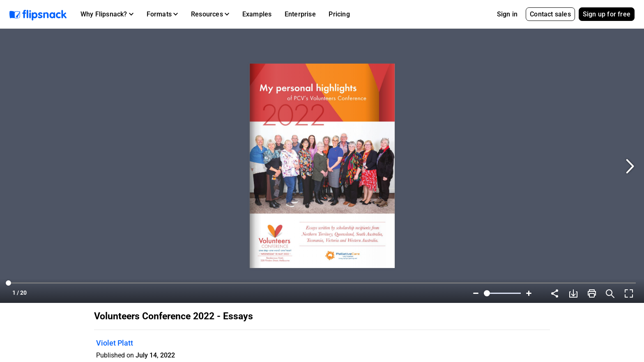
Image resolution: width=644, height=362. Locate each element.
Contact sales (550, 14)
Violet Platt (115, 343)
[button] (107, 14)
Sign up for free (607, 14)
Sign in (507, 14)
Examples (257, 14)
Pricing (339, 14)
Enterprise (300, 14)
